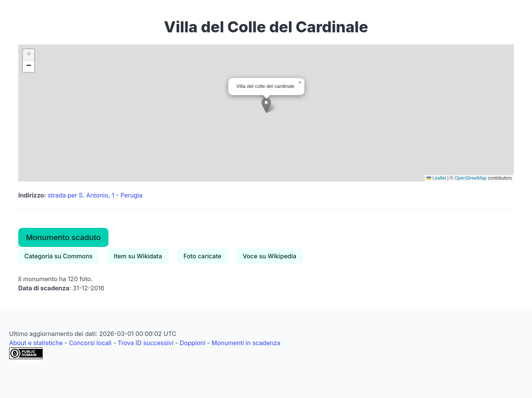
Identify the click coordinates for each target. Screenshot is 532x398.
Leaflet (436, 178)
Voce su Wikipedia (270, 256)
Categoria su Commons (58, 256)
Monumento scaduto (63, 237)
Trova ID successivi (145, 343)
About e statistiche (36, 343)
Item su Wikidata (138, 256)
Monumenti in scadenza (246, 343)
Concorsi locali (90, 343)
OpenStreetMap (471, 178)
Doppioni (193, 343)
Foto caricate (202, 256)
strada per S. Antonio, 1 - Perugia (95, 195)
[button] (266, 105)
